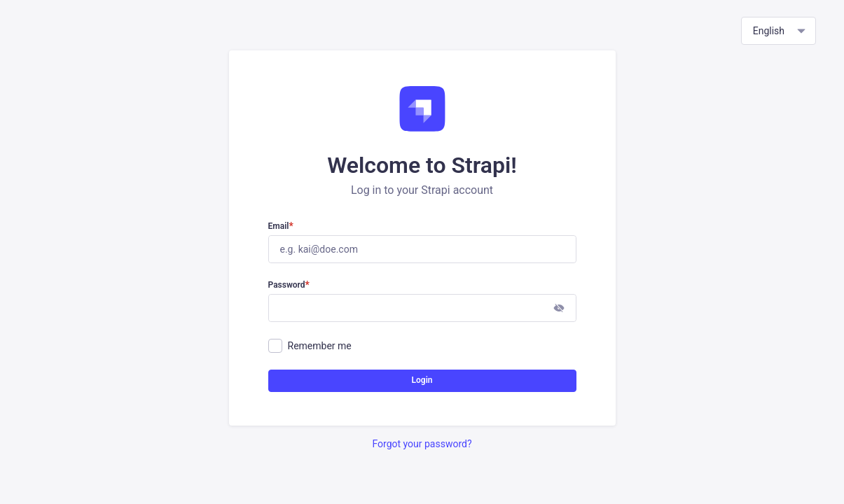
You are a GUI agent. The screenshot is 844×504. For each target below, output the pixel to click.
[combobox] (779, 31)
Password (289, 286)
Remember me (320, 346)
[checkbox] (275, 346)
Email (281, 227)
